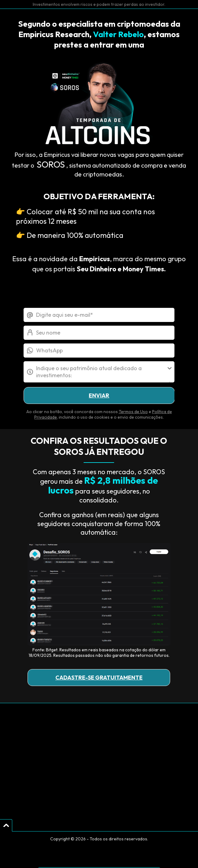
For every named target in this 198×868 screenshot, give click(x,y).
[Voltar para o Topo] (6, 825)
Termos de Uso (133, 412)
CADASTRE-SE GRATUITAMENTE (99, 678)
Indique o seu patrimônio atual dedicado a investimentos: (89, 372)
